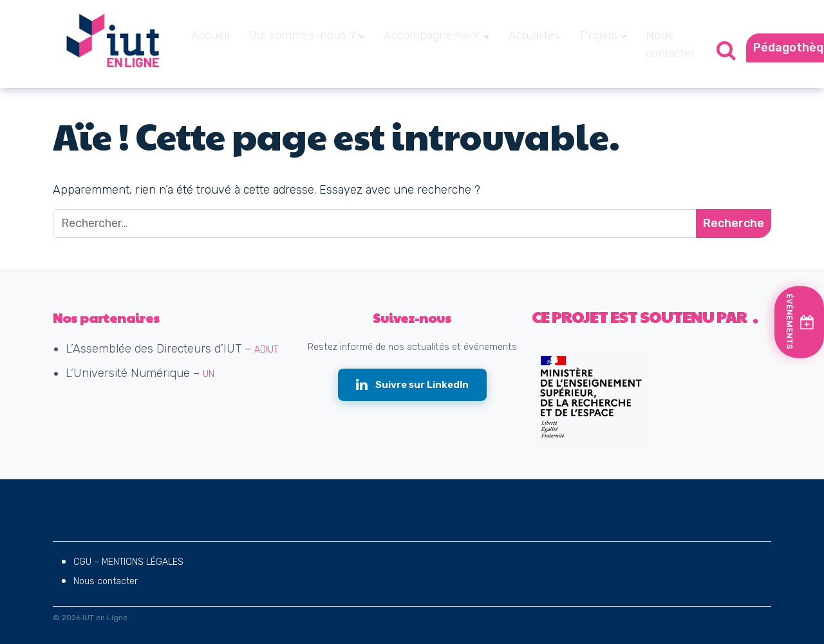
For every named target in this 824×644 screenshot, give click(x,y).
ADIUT (266, 350)
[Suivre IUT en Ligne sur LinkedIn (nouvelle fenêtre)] (412, 385)
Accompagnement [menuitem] (432, 35)
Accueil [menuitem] (210, 35)
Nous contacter (106, 581)
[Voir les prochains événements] (801, 322)
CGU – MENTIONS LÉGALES (128, 562)
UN (209, 374)
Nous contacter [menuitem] (670, 44)
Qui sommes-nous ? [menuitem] (302, 35)
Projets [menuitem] (599, 35)
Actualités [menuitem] (534, 35)
